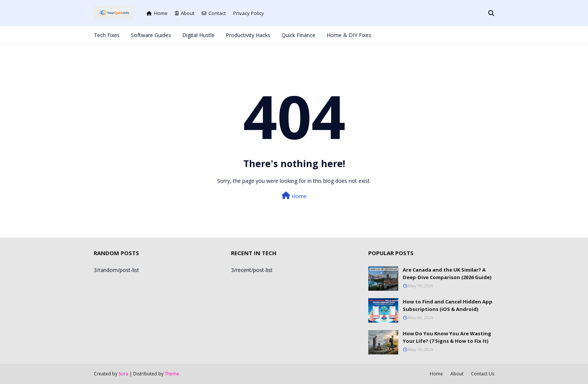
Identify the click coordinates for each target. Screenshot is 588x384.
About (185, 13)
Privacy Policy (249, 13)
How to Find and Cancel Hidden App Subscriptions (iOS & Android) (448, 305)
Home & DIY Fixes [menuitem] (349, 35)
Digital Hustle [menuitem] (198, 35)
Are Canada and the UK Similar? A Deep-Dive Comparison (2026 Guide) (447, 273)
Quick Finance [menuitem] (298, 35)
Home (157, 13)
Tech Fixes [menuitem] (107, 35)
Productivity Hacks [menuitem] (248, 35)
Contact (214, 13)
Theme (172, 374)
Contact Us (483, 374)
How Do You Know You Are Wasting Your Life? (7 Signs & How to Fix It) (447, 337)
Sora (123, 374)
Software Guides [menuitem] (151, 35)
